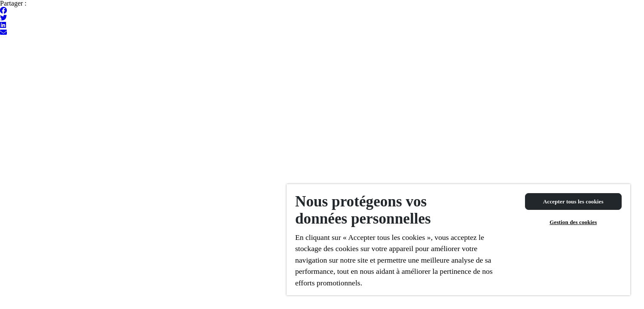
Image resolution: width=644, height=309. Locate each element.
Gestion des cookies (573, 222)
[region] (458, 240)
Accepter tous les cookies (573, 201)
